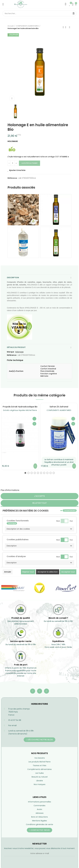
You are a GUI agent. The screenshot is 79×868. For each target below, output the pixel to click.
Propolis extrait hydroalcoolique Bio (20, 407)
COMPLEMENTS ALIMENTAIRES (59, 410)
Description (13, 278)
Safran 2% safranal (59, 407)
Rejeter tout (40, 503)
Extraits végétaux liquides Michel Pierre (20, 410)
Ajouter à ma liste (17, 170)
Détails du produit (16, 347)
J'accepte (39, 496)
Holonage (19, 352)
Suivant (70, 27)
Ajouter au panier (29, 163)
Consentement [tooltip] (70, 510)
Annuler (8, 572)
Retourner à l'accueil (66, 27)
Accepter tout (68, 572)
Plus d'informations (10, 490)
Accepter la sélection (48, 572)
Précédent (63, 27)
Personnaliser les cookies (32, 490)
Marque (10, 352)
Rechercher (74, 13)
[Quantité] (13, 163)
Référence (12, 355)
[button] (25, 473)
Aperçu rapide (34, 424)
